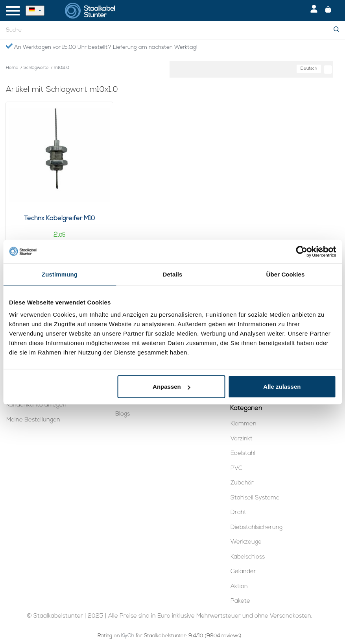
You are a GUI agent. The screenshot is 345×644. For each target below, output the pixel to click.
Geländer (243, 572)
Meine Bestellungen (33, 420)
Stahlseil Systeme (255, 498)
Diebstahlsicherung (256, 528)
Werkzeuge (246, 542)
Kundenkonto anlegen (36, 405)
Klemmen (244, 424)
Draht (238, 513)
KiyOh (128, 636)
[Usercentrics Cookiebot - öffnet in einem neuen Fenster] (302, 251)
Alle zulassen (282, 387)
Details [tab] (173, 274)
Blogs (123, 414)
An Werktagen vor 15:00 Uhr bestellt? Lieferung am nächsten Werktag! (101, 47)
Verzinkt (242, 439)
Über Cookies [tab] (286, 274)
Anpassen (172, 387)
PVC (236, 469)
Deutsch (309, 69)
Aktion (239, 587)
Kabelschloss (248, 557)
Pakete (240, 601)
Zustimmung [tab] (60, 274)
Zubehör (242, 483)
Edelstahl (243, 454)
